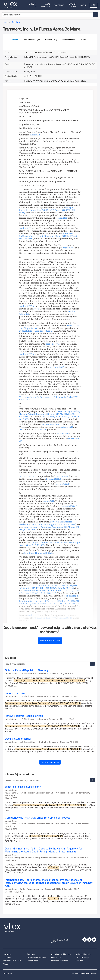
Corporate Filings (82, 957)
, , (56, 604)
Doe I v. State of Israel (18, 739)
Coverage (59, 5)
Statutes (79, 961)
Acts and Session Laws (12, 961)
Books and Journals (83, 954)
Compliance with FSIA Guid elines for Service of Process (38, 818)
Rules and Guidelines (60, 961)
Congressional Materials (37, 957)
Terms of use (7, 973)
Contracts (7, 957)
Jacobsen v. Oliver (16, 693)
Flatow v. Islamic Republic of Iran (24, 716)
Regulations (56, 957)
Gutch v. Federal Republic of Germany (27, 670)
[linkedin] (94, 940)
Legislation (7, 954)
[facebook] (89, 940)
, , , (48, 587)
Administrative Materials (61, 954)
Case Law (31, 954)
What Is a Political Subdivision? (23, 787)
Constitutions (32, 961)
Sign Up (93, 6)
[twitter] (85, 940)
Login (83, 5)
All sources (7, 964)
